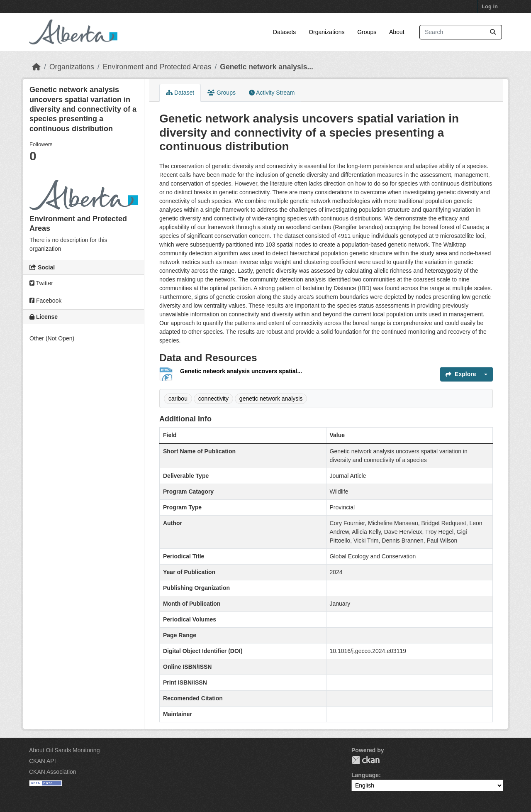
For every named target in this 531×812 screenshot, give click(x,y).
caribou (178, 399)
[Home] (37, 67)
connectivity (213, 399)
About (397, 32)
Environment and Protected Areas (157, 67)
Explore (461, 374)
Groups (367, 32)
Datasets (284, 32)
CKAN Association (53, 772)
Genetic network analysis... (267, 67)
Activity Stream (272, 93)
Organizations (326, 32)
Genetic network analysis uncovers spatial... (241, 371)
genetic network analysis (271, 399)
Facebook (45, 301)
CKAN (365, 760)
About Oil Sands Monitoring (64, 750)
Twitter (41, 283)
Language (365, 775)
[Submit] (493, 32)
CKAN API (43, 761)
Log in (490, 6)
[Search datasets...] (461, 32)
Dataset (180, 93)
